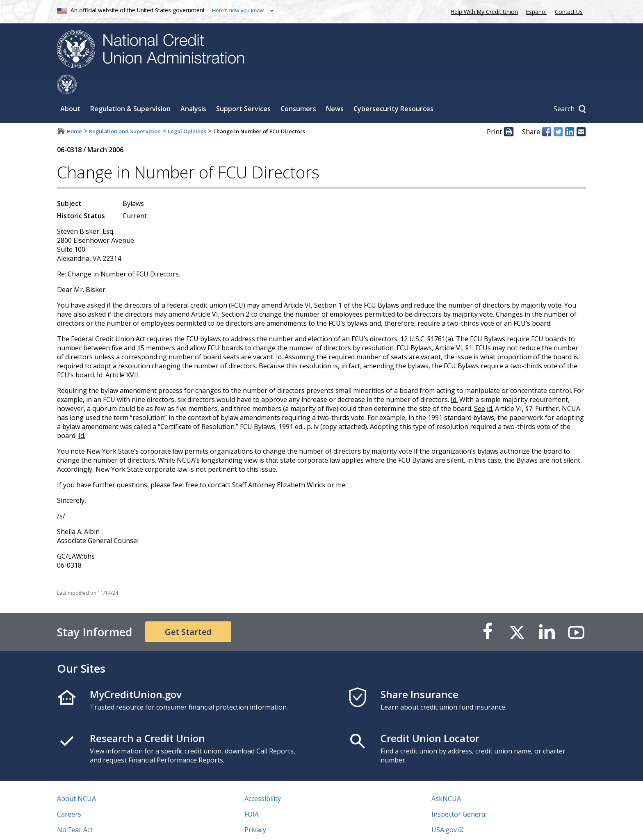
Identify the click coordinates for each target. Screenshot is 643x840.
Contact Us (569, 12)
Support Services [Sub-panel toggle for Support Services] (243, 89)
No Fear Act (75, 810)
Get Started (188, 612)
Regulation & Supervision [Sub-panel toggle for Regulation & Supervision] (130, 89)
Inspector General (459, 794)
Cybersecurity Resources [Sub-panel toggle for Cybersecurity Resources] (393, 89)
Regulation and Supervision (125, 112)
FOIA (252, 794)
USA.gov (444, 810)
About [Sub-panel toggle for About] (70, 89)
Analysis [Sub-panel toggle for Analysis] (193, 89)
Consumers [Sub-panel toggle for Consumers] (298, 89)
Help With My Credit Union (483, 11)
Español (536, 12)
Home (74, 112)
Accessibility (263, 779)
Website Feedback (272, 826)
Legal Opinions (187, 112)
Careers (69, 794)
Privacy (255, 810)
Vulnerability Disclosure (93, 826)
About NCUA (76, 779)
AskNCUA (446, 779)
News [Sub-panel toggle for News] (335, 89)
